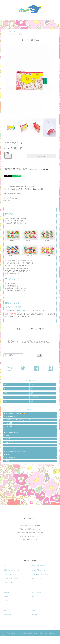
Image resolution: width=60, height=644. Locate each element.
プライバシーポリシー (11, 578)
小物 (10, 31)
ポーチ (8, 439)
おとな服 (9, 423)
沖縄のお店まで (13, 271)
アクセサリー (10, 445)
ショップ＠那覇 (36, 592)
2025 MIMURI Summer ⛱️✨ (16, 414)
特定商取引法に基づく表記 (40, 574)
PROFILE (7, 592)
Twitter (34, 610)
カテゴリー (8, 601)
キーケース (17, 31)
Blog (6, 610)
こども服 (9, 426)
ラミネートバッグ (12, 432)
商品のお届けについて (38, 566)
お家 (5, 401)
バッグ (8, 429)
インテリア (9, 442)
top (5, 31)
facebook (35, 615)
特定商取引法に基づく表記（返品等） (16, 169)
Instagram (8, 615)
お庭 (5, 385)
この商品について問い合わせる (38, 170)
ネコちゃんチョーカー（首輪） (16, 451)
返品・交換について (10, 574)
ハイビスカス (35, 397)
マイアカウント (36, 578)
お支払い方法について (38, 570)
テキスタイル (13, 34)
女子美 (33, 401)
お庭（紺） (34, 385)
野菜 (32, 393)
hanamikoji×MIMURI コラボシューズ (18, 420)
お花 (20, 34)
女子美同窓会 (10, 458)
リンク (34, 597)
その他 (8, 455)
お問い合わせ (8, 583)
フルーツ (33, 389)
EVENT (7, 597)
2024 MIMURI (10, 417)
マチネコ (7, 397)
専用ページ (9, 461)
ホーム (6, 566)
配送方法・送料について (12, 570)
